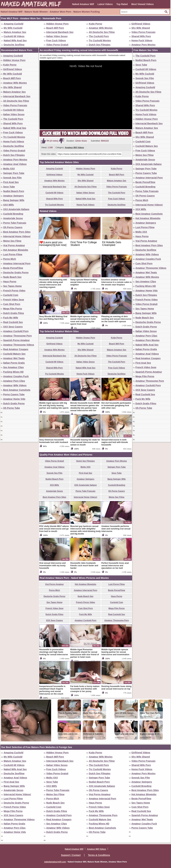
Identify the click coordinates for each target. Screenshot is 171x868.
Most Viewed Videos (142, 4)
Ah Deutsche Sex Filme (102, 32)
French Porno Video (14, 291)
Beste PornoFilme (13, 268)
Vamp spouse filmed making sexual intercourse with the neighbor (84, 282)
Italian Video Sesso (57, 36)
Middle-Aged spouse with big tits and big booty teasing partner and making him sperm (54, 405)
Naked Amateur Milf (83, 4)
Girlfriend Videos (141, 24)
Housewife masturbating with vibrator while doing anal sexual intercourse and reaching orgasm (53, 283)
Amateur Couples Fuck (16, 376)
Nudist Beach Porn (14, 191)
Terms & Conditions (99, 855)
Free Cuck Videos (56, 40)
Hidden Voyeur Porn (57, 24)
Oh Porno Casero (13, 227)
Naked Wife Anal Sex (15, 40)
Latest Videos (105, 4)
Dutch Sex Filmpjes (100, 45)
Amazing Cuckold (13, 24)
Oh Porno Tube (12, 408)
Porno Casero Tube (14, 394)
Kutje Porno (95, 24)
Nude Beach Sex (12, 277)
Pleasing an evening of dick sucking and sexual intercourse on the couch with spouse (116, 319)
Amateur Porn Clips (14, 381)
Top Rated (122, 4)
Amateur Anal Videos (15, 164)
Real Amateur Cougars (16, 349)
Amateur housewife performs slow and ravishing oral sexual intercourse (116, 529)
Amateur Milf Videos (74, 148)
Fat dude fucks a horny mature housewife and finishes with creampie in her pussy (85, 689)
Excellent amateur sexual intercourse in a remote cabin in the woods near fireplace (116, 282)
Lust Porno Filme (13, 254)
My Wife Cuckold (13, 28)
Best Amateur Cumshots (17, 390)
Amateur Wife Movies (101, 28)
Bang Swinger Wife (14, 200)
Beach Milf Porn (55, 28)
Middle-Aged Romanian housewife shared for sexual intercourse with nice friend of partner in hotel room (85, 653)
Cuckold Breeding (13, 214)
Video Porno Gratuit (57, 45)
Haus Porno (10, 282)
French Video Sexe (14, 300)
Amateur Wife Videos (15, 385)
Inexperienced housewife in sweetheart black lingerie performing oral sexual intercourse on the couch (52, 690)
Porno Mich (10, 259)
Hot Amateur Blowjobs (16, 250)
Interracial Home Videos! (17, 236)
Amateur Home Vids (14, 399)
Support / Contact (71, 855)
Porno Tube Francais (15, 223)
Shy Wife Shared (141, 28)
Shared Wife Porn (141, 36)
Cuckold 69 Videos (14, 36)
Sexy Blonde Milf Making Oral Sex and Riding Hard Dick (53, 318)
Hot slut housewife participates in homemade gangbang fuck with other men (116, 405)
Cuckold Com (11, 295)
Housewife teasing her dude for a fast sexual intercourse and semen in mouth (85, 442)
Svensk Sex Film (12, 178)
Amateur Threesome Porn (17, 336)
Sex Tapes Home (12, 286)
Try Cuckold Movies (100, 40)
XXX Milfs (9, 205)
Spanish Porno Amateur (16, 340)
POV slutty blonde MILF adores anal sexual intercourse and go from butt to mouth (54, 529)
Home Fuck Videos (142, 40)
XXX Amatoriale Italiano (16, 209)
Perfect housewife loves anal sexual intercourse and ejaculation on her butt (115, 566)
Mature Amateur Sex (15, 32)
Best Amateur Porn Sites (17, 232)
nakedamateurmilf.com (55, 862)
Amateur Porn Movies (143, 45)
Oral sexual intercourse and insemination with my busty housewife (52, 566)
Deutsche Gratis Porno (16, 272)
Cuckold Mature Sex (14, 354)
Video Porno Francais (143, 32)
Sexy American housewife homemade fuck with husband (54, 441)
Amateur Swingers (13, 196)
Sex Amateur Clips (13, 367)
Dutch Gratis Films (14, 313)
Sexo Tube (9, 187)
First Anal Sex (11, 182)
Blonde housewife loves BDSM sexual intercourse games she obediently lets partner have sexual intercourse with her (85, 407)
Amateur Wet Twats (14, 358)
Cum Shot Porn (12, 304)
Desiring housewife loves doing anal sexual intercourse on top (116, 688)
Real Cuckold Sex (13, 322)
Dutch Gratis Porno (14, 403)
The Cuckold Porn (99, 36)
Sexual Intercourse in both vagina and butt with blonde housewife (115, 442)
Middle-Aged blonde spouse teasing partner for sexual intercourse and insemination (115, 652)
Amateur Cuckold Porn (16, 331)
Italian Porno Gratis (14, 363)
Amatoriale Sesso (13, 218)
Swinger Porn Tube (14, 173)
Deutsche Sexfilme (14, 45)
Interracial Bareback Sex (60, 32)
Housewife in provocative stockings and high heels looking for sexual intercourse (54, 652)
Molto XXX (9, 169)
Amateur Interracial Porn (17, 263)
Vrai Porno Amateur (14, 245)
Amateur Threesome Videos (19, 345)
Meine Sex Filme (12, 241)
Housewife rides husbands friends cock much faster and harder (84, 566)
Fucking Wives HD (13, 372)
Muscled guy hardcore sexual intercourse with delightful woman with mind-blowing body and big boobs (85, 530)
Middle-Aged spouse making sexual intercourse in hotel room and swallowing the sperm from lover (84, 320)
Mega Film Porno (13, 309)
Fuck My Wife (11, 318)
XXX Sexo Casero (13, 327)
